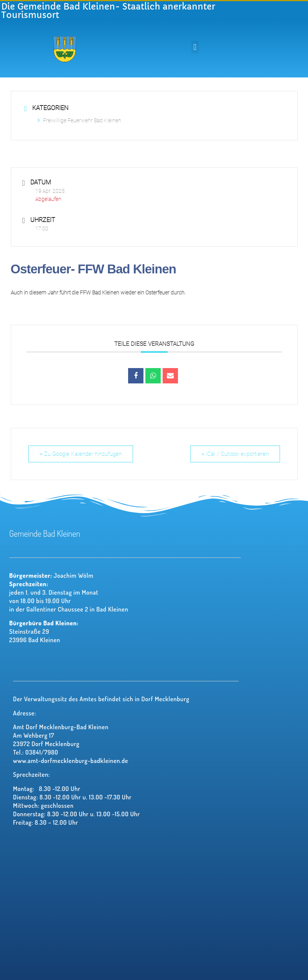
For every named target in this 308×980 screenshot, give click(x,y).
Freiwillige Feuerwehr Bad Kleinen (79, 120)
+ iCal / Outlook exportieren (235, 454)
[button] (195, 47)
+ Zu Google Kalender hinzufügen (81, 454)
